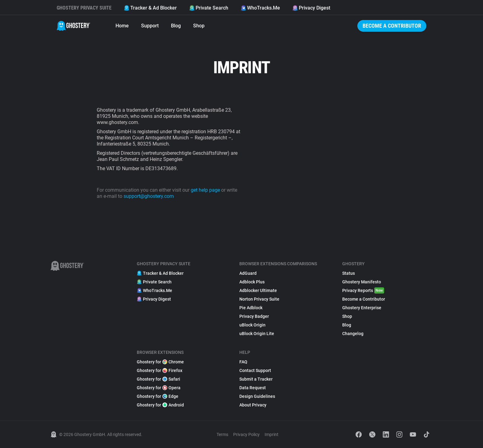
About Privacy (253, 405)
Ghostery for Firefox (160, 370)
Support (150, 26)
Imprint (272, 434)
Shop (199, 26)
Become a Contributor (392, 26)
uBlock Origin (252, 325)
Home (122, 26)
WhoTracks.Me (260, 8)
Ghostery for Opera (159, 388)
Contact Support (255, 370)
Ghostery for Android (160, 405)
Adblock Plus (252, 282)
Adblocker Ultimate (258, 290)
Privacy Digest (311, 8)
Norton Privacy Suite (259, 299)
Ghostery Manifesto (362, 282)
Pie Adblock (251, 308)
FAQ (243, 362)
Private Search (209, 8)
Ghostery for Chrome (160, 362)
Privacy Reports (363, 290)
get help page (205, 190)
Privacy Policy (246, 434)
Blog (176, 26)
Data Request (253, 388)
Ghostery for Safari (158, 379)
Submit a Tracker (256, 379)
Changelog (353, 334)
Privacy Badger (254, 316)
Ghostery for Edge (158, 396)
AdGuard (248, 273)
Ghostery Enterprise (362, 308)
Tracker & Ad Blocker (150, 8)
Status (349, 273)
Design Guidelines (257, 396)
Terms (222, 434)
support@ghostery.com (149, 196)
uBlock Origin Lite (257, 334)
